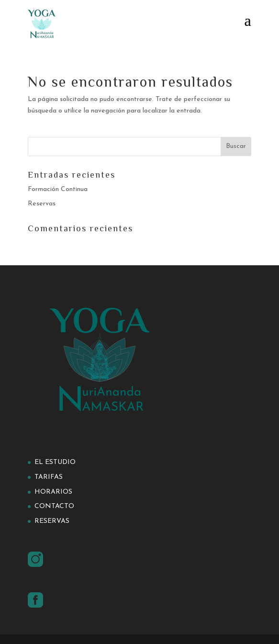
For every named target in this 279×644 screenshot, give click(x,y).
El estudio (55, 462)
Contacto (54, 506)
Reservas (42, 204)
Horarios (53, 492)
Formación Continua (58, 189)
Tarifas (49, 477)
